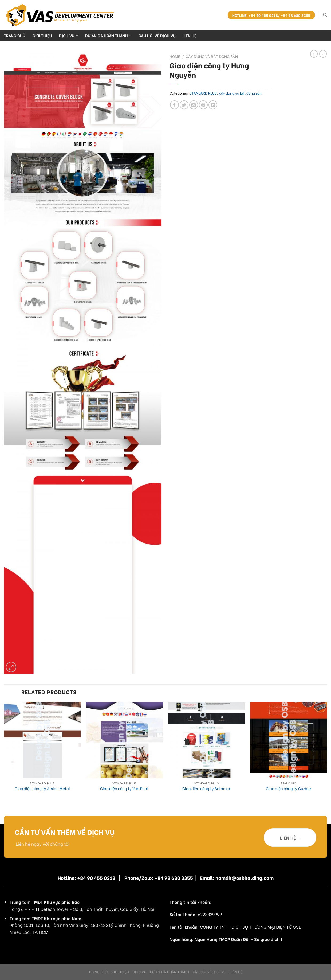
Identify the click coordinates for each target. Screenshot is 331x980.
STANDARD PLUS (203, 93)
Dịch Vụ (69, 35)
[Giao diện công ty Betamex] (207, 740)
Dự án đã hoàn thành (108, 35)
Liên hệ (190, 35)
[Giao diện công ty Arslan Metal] (42, 740)
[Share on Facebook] (174, 105)
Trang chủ (15, 35)
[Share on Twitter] (184, 105)
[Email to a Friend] (194, 105)
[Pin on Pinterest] (203, 105)
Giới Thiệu (42, 35)
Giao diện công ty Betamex (207, 789)
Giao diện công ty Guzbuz (289, 789)
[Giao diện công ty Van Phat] (124, 740)
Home (175, 56)
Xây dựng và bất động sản (212, 56)
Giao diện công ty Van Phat (124, 789)
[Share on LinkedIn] (213, 105)
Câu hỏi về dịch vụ (157, 35)
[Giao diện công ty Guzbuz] (289, 740)
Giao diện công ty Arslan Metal (42, 789)
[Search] (325, 15)
